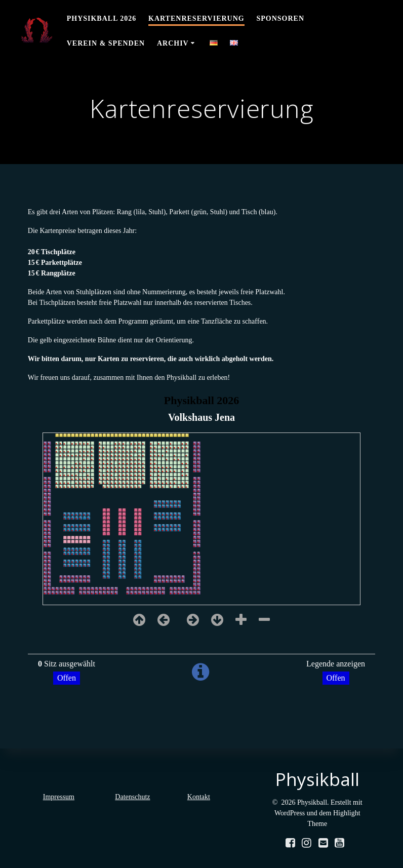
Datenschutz (132, 797)
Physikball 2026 (102, 18)
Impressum (59, 797)
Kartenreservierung (196, 18)
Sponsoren (281, 18)
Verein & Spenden (106, 43)
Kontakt (199, 797)
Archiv (173, 43)
